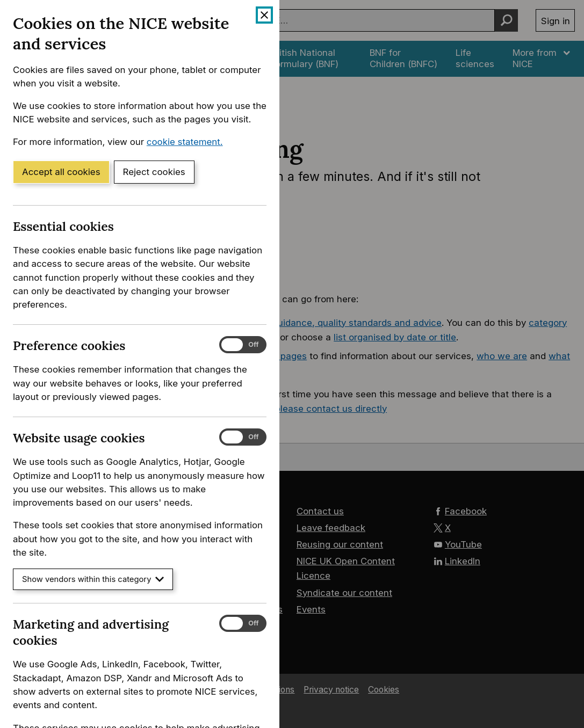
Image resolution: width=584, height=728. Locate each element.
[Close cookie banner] (264, 15)
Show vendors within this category (93, 579)
